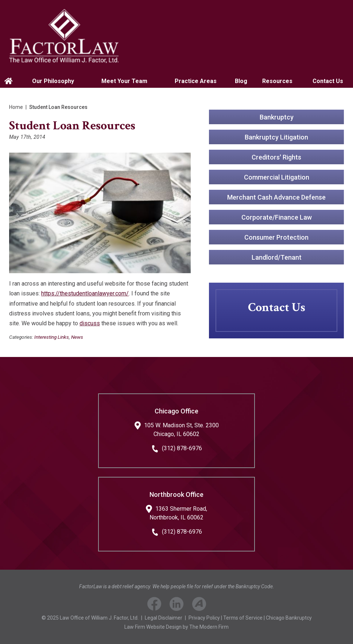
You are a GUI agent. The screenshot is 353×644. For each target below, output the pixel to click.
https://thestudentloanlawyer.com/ (85, 293)
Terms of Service (243, 618)
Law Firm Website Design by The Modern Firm (176, 627)
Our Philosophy (53, 81)
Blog (241, 81)
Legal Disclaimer (164, 618)
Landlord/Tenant (277, 257)
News (77, 337)
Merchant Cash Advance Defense (276, 197)
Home (9, 81)
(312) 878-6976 (182, 448)
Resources (277, 81)
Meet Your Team (124, 81)
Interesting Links (52, 337)
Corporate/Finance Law (277, 217)
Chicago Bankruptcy (289, 618)
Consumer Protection (276, 237)
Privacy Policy (204, 618)
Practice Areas (196, 81)
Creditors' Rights (276, 157)
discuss (90, 323)
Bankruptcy (277, 117)
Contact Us (328, 81)
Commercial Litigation (277, 177)
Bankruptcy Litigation (276, 137)
